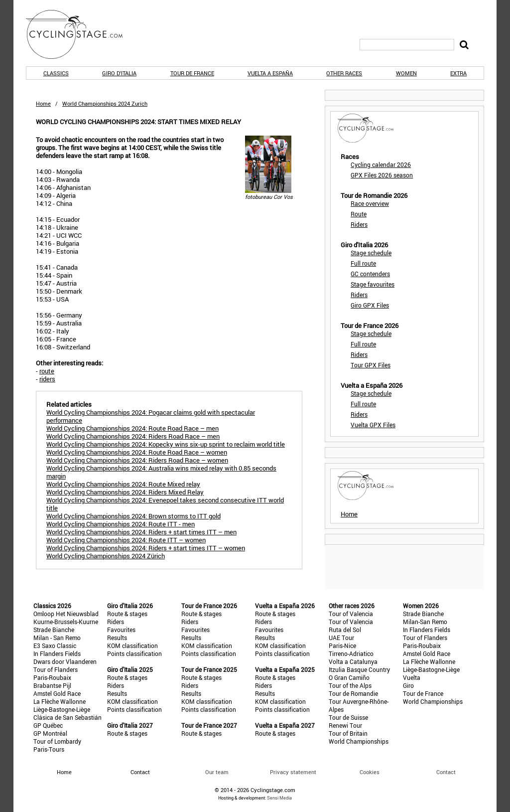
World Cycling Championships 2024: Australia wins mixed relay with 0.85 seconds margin (161, 472)
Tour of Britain (348, 733)
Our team (217, 772)
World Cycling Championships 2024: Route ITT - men (121, 524)
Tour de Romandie (353, 693)
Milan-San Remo (425, 622)
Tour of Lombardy (57, 741)
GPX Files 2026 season (382, 175)
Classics (56, 73)
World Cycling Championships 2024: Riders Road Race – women (137, 460)
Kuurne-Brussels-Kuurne (66, 622)
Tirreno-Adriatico (351, 653)
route (47, 371)
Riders (359, 224)
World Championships (359, 741)
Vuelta (412, 677)
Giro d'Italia (119, 73)
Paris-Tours (49, 749)
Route (359, 214)
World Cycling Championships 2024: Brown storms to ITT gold (133, 516)
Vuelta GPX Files (373, 425)
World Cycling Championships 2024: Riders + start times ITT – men (141, 532)
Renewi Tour (345, 725)
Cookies (370, 772)
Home (43, 103)
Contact (446, 772)
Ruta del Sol (345, 630)
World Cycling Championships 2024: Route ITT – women (126, 540)
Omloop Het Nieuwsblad (66, 614)
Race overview (370, 203)
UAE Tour (341, 638)
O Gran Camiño (349, 677)
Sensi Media (279, 798)
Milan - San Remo (57, 638)
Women (406, 73)
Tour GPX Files (371, 365)
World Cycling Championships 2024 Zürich (106, 556)
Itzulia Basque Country (359, 669)
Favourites (121, 630)
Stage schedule (371, 253)
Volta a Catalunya (353, 661)
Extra (458, 73)
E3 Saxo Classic (55, 646)
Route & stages (127, 614)
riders (47, 379)
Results (117, 638)
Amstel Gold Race (57, 693)
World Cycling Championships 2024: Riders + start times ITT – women (146, 548)
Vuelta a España (270, 73)
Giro (408, 685)
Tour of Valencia (351, 614)
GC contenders (370, 274)
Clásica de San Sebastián (67, 717)
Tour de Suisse (348, 717)
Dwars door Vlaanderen (65, 661)
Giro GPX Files (370, 305)
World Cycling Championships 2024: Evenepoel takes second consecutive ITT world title (165, 504)
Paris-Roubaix (52, 677)
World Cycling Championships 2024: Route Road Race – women (137, 452)
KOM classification (132, 646)
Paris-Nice (342, 646)
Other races (344, 73)
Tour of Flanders (56, 669)
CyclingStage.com (81, 34)
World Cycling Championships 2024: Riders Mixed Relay (125, 492)
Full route (363, 263)
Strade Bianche (54, 630)
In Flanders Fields (57, 653)
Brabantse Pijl (52, 685)
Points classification (134, 653)
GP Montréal (50, 733)
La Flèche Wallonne (60, 701)
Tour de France (192, 73)
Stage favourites (373, 284)
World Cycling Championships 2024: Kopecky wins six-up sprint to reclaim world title (166, 444)
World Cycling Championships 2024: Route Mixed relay (123, 484)
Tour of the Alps (350, 685)
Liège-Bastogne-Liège (62, 709)
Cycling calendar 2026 (381, 164)
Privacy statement (293, 772)
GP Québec (48, 725)
